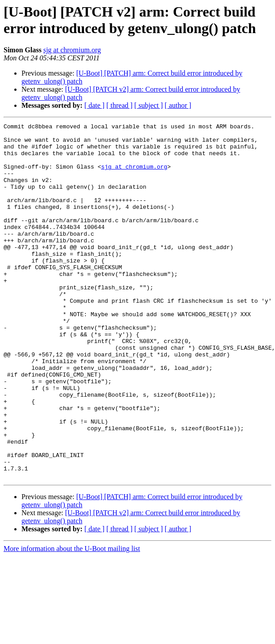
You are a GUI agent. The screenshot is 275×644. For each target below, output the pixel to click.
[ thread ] (119, 105)
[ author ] (178, 105)
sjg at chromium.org (72, 50)
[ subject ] (149, 105)
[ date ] (94, 105)
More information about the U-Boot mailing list (72, 620)
